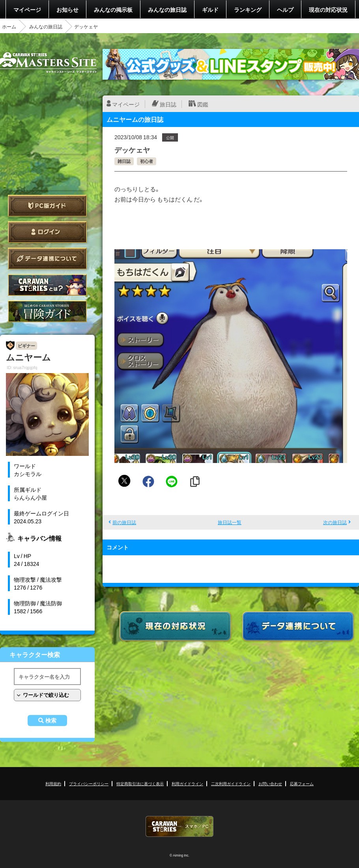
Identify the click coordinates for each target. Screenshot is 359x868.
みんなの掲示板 (113, 9)
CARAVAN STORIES (179, 826)
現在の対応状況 (328, 9)
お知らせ (67, 9)
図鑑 (203, 104)
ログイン (47, 232)
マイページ (27, 9)
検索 (51, 721)
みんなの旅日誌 (167, 9)
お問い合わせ (270, 783)
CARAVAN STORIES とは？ (47, 285)
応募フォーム (302, 783)
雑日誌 (124, 161)
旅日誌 (168, 104)
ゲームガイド (47, 311)
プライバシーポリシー (89, 783)
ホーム (9, 26)
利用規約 (53, 783)
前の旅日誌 (124, 522)
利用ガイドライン (187, 783)
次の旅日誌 (335, 522)
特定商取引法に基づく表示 (140, 783)
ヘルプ (285, 9)
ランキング (248, 9)
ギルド (210, 9)
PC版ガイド (47, 206)
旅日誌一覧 (230, 522)
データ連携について (47, 259)
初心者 (147, 161)
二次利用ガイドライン (231, 783)
